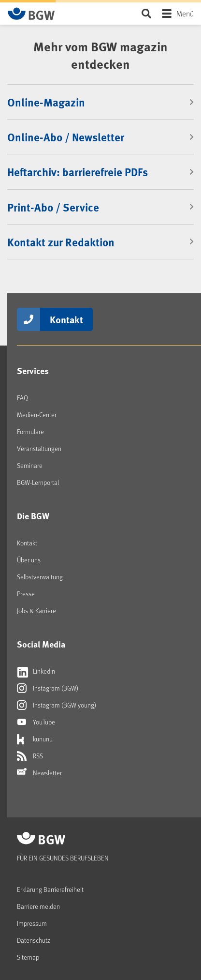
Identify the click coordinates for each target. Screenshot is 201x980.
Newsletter (39, 773)
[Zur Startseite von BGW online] (31, 14)
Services (33, 371)
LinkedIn (36, 671)
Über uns (29, 560)
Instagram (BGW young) (57, 705)
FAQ (22, 398)
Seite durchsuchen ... (146, 13)
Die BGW (33, 516)
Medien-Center (37, 415)
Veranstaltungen (39, 448)
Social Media (41, 644)
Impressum (32, 923)
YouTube (36, 722)
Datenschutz (34, 940)
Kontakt (66, 319)
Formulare (30, 431)
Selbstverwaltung (40, 577)
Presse (26, 594)
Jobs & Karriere (36, 611)
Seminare (30, 465)
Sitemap (28, 957)
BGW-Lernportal (38, 482)
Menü (185, 13)
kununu (35, 739)
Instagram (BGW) (48, 688)
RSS (30, 756)
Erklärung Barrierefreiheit (50, 889)
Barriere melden (38, 906)
